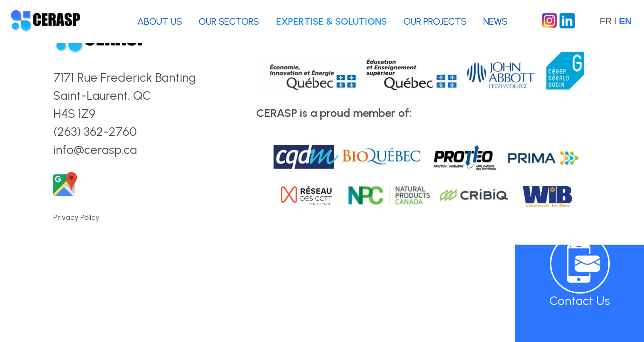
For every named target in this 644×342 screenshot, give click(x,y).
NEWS (495, 21)
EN (625, 21)
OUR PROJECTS (435, 21)
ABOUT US (160, 21)
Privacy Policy (76, 217)
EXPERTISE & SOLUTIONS (332, 21)
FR (606, 21)
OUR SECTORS (229, 21)
